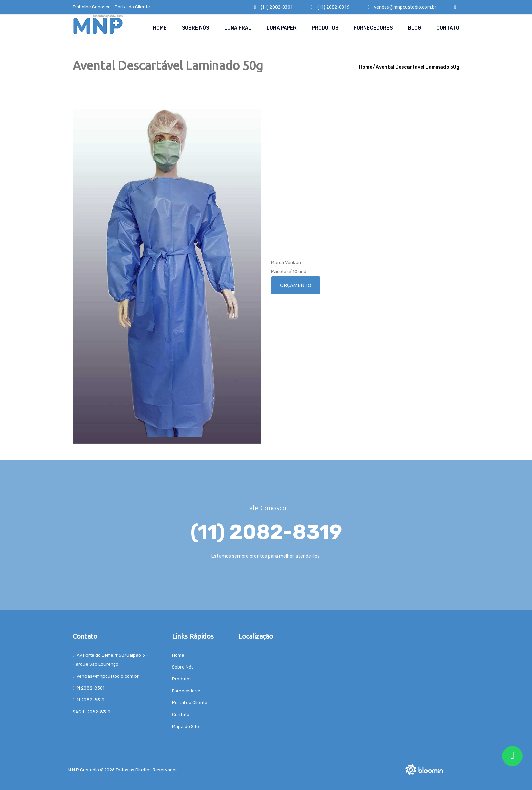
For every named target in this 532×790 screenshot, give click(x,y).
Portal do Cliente (132, 7)
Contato (448, 28)
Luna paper (282, 28)
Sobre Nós (195, 28)
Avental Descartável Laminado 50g (417, 67)
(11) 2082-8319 (330, 7)
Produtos (325, 28)
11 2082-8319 (91, 700)
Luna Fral (238, 28)
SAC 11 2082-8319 (91, 712)
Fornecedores (373, 28)
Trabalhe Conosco (92, 7)
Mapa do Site (186, 726)
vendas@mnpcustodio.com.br (402, 7)
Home (160, 28)
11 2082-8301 (91, 688)
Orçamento (296, 285)
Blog (414, 28)
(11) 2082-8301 (274, 7)
